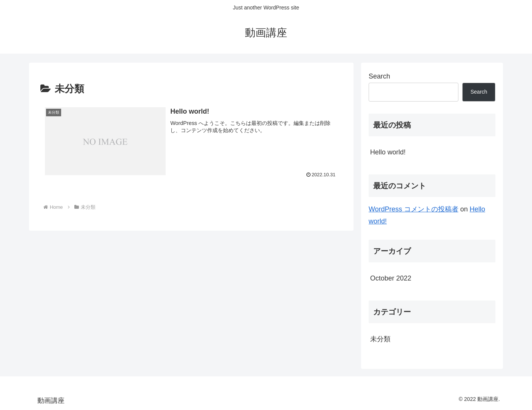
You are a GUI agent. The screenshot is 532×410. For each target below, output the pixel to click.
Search (379, 76)
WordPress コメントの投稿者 (414, 209)
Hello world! (388, 152)
